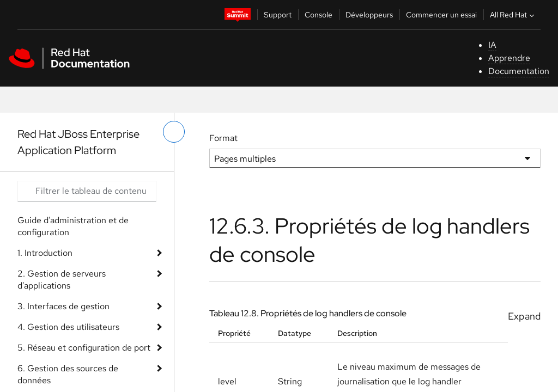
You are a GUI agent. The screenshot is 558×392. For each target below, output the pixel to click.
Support (278, 15)
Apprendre (509, 58)
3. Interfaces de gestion (63, 306)
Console (319, 15)
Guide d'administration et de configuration (73, 226)
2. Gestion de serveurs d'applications (62, 280)
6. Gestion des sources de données (68, 374)
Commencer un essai (441, 15)
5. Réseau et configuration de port (84, 348)
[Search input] (87, 191)
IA (492, 45)
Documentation (519, 71)
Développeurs (369, 15)
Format (223, 138)
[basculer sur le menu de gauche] (174, 132)
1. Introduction (45, 253)
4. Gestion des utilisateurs (68, 327)
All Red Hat (513, 15)
